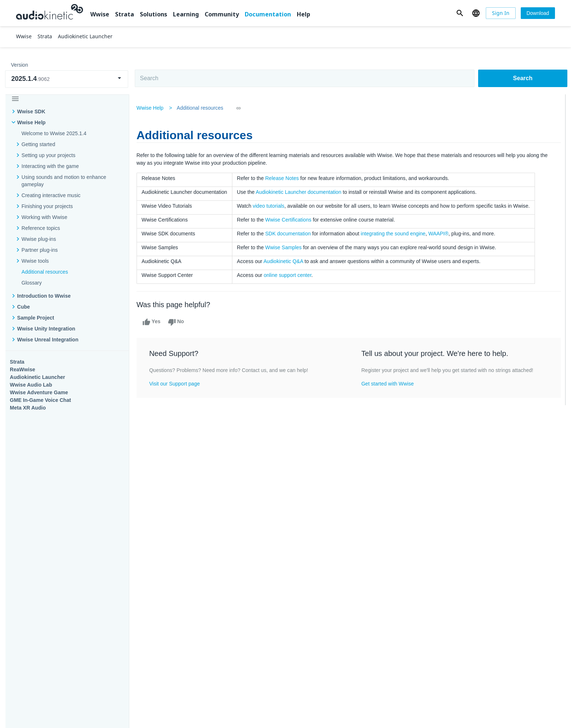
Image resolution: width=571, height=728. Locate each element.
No (178, 322)
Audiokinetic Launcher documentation (300, 192)
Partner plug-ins (40, 250)
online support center (289, 275)
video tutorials (270, 206)
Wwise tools (35, 261)
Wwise (100, 14)
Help (304, 14)
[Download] (538, 13)
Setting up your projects (48, 155)
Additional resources (45, 272)
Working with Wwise (44, 217)
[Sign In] (501, 13)
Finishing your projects (47, 206)
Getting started (38, 144)
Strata (125, 14)
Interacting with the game (50, 166)
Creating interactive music (51, 195)
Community (222, 14)
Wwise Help (31, 122)
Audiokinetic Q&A (285, 261)
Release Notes (284, 178)
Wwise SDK (31, 111)
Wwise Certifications (290, 220)
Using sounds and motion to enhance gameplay (64, 181)
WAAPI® (440, 234)
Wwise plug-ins (39, 239)
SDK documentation (290, 234)
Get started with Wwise (388, 384)
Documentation (268, 14)
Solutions (153, 14)
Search (523, 78)
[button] (460, 13)
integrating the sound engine (395, 234)
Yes (153, 322)
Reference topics (41, 228)
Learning (186, 14)
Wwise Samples (285, 247)
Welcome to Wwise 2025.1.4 (54, 133)
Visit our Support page (176, 384)
